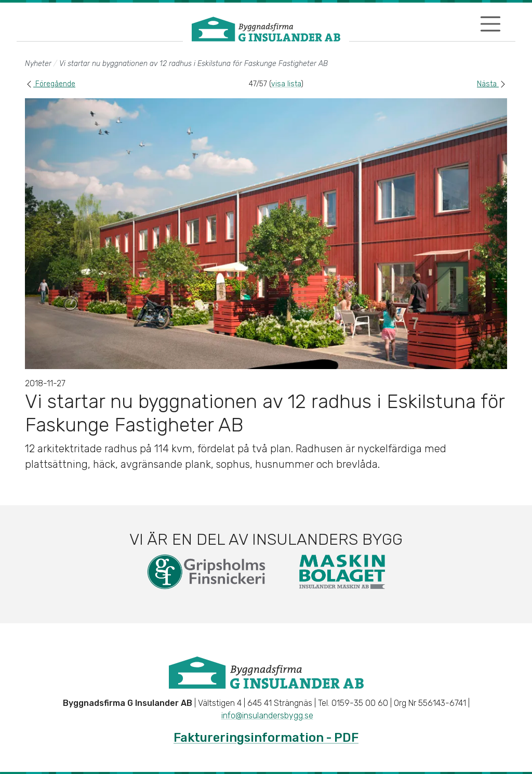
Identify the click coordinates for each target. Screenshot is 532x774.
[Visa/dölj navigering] (490, 24)
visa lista (286, 84)
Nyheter (38, 64)
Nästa (492, 84)
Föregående (50, 84)
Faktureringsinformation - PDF (266, 738)
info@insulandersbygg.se (267, 716)
